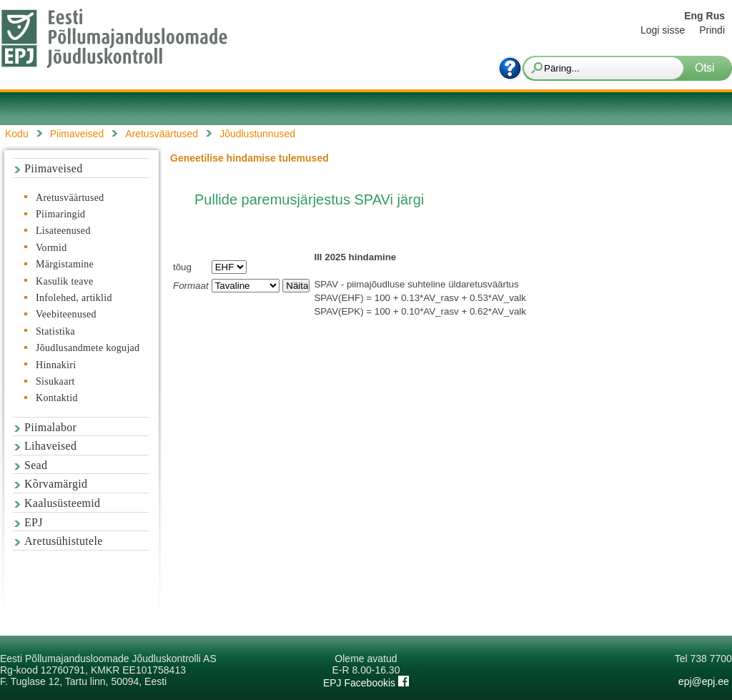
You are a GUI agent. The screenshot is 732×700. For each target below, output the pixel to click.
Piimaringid (60, 214)
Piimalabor (50, 427)
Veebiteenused (66, 314)
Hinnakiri (56, 365)
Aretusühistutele (64, 541)
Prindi (712, 30)
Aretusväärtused (70, 198)
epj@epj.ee (704, 681)
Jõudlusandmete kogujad (88, 348)
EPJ (34, 522)
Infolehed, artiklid (74, 298)
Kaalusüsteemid (62, 503)
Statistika (55, 331)
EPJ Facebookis (366, 683)
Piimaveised (54, 168)
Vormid (51, 248)
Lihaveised (50, 446)
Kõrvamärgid (56, 484)
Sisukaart (55, 381)
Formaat (191, 286)
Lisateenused (63, 231)
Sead (36, 465)
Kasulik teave (64, 281)
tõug (182, 267)
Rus (716, 16)
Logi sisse (663, 30)
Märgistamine (65, 264)
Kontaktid (57, 398)
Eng (693, 16)
